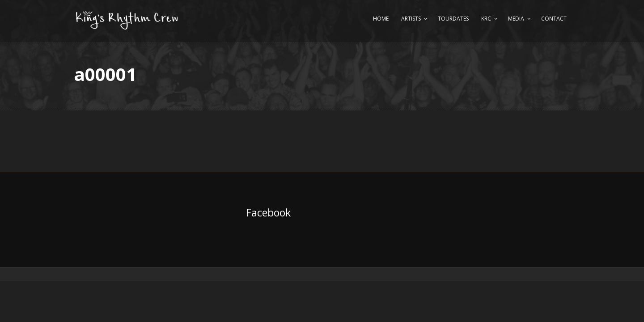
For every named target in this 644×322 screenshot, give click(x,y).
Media (516, 19)
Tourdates (453, 19)
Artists (411, 19)
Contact (554, 19)
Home (381, 19)
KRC (486, 19)
